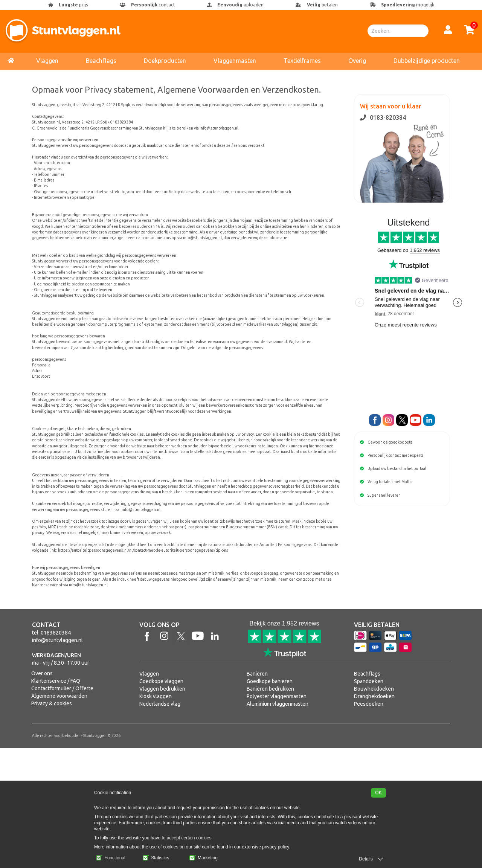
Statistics (156, 858)
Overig (357, 61)
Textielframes (302, 61)
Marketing (204, 858)
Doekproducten (165, 61)
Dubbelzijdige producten (427, 61)
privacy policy (275, 847)
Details (366, 859)
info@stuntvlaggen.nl (57, 760)
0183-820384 (383, 117)
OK (378, 793)
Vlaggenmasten (235, 61)
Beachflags (101, 61)
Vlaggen (47, 61)
